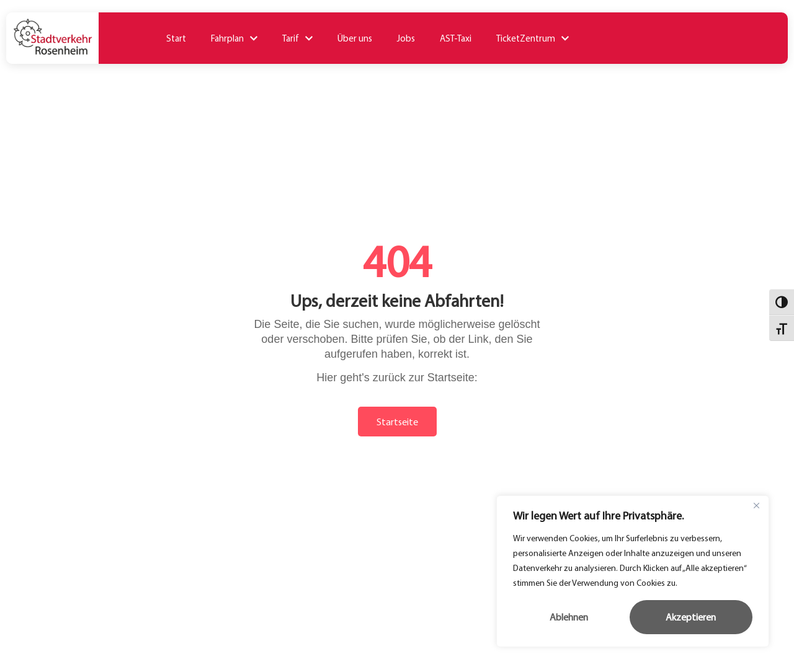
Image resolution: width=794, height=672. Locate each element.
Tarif (297, 38)
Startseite (397, 422)
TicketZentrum (533, 38)
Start (176, 38)
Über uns (355, 38)
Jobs (406, 38)
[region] (633, 571)
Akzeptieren (691, 617)
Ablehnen (569, 617)
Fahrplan (234, 38)
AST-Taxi (456, 38)
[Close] (756, 506)
